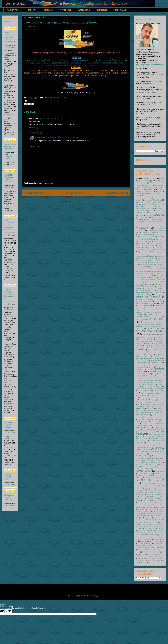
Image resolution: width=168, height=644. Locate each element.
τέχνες (160, 486)
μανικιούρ (139, 380)
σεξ (137, 460)
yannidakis (40, 137)
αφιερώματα (84, 10)
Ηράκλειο (147, 322)
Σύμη (156, 467)
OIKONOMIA (140, 548)
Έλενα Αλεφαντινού (154, 282)
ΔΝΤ (147, 267)
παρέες (160, 419)
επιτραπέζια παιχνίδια (154, 299)
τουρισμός (161, 494)
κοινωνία (145, 360)
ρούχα (145, 458)
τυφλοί (138, 501)
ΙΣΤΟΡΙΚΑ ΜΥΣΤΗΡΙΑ (144, 339)
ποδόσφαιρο (158, 428)
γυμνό (160, 245)
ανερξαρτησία (158, 202)
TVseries (147, 558)
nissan (160, 545)
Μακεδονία (154, 378)
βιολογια (155, 232)
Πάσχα (153, 421)
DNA (146, 531)
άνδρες (138, 202)
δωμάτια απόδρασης (149, 269)
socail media (158, 554)
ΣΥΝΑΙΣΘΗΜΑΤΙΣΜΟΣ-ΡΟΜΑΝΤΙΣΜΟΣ (146, 470)
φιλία (157, 507)
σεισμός (160, 458)
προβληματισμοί (141, 438)
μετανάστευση (149, 382)
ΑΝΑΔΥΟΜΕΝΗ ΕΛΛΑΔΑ (146, 196)
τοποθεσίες (151, 494)
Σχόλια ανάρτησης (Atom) (81, 201)
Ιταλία (160, 339)
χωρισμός (158, 518)
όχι (153, 413)
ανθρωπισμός (140, 206)
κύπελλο (152, 372)
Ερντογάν (154, 303)
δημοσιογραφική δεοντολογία (147, 254)
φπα (161, 509)
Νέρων (147, 402)
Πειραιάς (145, 423)
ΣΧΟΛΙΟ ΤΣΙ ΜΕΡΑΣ (60, 98)
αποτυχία (160, 213)
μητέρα (138, 384)
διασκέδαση (149, 260)
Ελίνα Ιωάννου (160, 284)
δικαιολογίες (149, 265)
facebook (139, 535)
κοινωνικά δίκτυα (156, 360)
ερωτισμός (139, 308)
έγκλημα (162, 271)
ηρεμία (159, 322)
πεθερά (138, 423)
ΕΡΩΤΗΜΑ (143, 305)
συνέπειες (158, 473)
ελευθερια (150, 284)
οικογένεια (158, 406)
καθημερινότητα (158, 341)
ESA (151, 531)
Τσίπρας (158, 499)
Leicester (156, 539)
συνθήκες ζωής (141, 475)
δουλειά (160, 267)
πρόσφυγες (159, 445)
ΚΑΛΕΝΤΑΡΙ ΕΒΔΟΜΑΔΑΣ (153, 346)
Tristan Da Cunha (159, 556)
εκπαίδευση (102, 10)
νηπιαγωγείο (155, 402)
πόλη (140, 432)
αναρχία (138, 200)
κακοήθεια (139, 346)
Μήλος (160, 382)
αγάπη (145, 183)
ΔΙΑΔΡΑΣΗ (140, 258)
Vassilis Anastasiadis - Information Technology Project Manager (10, 37)
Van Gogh (154, 558)
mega (157, 541)
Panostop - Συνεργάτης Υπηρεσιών (8, 477)
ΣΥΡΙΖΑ (138, 477)
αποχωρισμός (150, 215)
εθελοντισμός (143, 273)
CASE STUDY (149, 528)
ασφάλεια (161, 222)
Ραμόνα (160, 452)
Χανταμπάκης (140, 513)
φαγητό (149, 505)
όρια (149, 413)
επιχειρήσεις (147, 301)
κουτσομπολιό (140, 367)
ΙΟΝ (161, 335)
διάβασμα (150, 256)
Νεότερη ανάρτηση (34, 193)
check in (140, 531)
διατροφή (159, 260)
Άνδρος (147, 202)
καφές (159, 354)
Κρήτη (151, 367)
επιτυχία (138, 301)
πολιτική (148, 432)
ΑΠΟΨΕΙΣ (160, 215)
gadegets (162, 535)
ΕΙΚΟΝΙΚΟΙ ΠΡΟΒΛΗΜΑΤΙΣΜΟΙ (150, 275)
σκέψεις (143, 460)
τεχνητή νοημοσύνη (153, 488)
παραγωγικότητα (159, 417)
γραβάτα (153, 245)
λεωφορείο (150, 376)
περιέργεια (139, 425)
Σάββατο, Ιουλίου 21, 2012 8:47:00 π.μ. (64, 137)
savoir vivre (142, 554)
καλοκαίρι (139, 350)
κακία (160, 343)
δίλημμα (159, 265)
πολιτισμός (153, 434)
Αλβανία (138, 194)
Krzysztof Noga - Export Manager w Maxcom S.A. (10, 147)
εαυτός (138, 271)
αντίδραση (151, 209)
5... (161, 181)
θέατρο (138, 327)
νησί (163, 402)
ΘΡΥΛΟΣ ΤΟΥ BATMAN (150, 331)
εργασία (138, 303)
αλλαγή (148, 194)
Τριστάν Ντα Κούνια (156, 496)
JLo (145, 539)
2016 (143, 181)
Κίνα (157, 356)
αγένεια (157, 183)
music (149, 543)
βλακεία (162, 232)
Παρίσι (146, 421)
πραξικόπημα (149, 436)
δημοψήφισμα (140, 256)
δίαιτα (160, 258)
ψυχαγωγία (140, 522)
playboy (162, 548)
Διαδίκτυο (159, 256)
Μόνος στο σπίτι (159, 389)
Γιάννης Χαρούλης (156, 243)
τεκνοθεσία (145, 486)
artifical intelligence (142, 524)
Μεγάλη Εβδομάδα (150, 380)
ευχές (160, 314)
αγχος (161, 185)
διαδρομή (152, 258)
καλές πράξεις (141, 348)
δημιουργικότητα (143, 252)
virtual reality (152, 561)
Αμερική (158, 194)
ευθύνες (148, 312)
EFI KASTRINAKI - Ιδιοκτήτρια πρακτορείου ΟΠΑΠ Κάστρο (10, 178)
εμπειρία (48, 10)
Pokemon (141, 550)
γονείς (145, 245)
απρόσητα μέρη (157, 217)
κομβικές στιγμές (157, 365)
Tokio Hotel (148, 556)
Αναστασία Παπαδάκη (153, 200)
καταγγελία (158, 352)
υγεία (155, 501)
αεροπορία (146, 187)
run (163, 552)
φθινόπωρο (149, 507)
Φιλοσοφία (142, 509)
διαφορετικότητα (141, 262)
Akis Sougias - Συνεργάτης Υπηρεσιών (9, 497)
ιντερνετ (154, 335)
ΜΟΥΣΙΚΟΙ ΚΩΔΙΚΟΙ (156, 391)
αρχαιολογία (145, 219)
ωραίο (155, 522)
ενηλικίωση (139, 290)
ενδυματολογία (150, 288)
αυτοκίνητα (157, 224)
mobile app (141, 543)
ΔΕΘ (153, 248)
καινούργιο (139, 343)
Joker (150, 539)
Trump (140, 558)
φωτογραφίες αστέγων (143, 511)
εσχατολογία (150, 308)
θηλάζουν (139, 329)
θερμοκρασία (148, 327)
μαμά (161, 378)
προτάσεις (139, 449)
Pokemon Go (152, 550)
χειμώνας (160, 513)
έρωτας (162, 303)
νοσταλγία (146, 404)
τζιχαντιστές (140, 492)
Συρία (161, 475)
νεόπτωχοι (139, 402)
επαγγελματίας (140, 293)
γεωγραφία (147, 241)
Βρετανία (139, 239)
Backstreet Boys (157, 524)
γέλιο (152, 239)
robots (158, 552)
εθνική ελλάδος (156, 273)
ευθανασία (139, 312)
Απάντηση (33, 128)
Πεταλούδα (139, 428)
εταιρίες (149, 310)
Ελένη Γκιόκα (140, 284)
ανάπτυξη (158, 198)
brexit (162, 526)
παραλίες (141, 419)
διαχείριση (153, 262)
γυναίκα (138, 248)
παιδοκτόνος (157, 415)
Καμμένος (151, 350)
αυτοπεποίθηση (156, 226)
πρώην (143, 452)
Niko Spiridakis (148, 545)
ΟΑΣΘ (159, 404)
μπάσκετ (152, 393)
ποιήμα (138, 430)
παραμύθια (151, 419)
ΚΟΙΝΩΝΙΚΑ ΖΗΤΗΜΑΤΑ (147, 363)
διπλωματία (139, 267)
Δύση (137, 269)
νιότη (139, 404)
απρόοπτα (145, 217)
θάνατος (160, 325)
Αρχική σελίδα (14, 10)
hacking (160, 537)
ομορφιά (148, 411)
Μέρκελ (138, 382)
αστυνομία (152, 222)
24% (157, 181)
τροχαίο (150, 499)
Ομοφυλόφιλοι (158, 411)
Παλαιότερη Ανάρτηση (117, 193)
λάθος (160, 374)
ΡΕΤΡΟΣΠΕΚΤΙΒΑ (142, 456)
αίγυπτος (139, 191)
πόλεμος (162, 430)
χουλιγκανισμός (141, 516)
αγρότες (154, 185)
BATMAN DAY (147, 526)
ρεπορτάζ (156, 454)
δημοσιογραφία (157, 252)
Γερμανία (159, 239)
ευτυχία (151, 314)
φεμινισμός (139, 507)
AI (161, 522)
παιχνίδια (139, 417)
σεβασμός (152, 458)
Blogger (96, 595)
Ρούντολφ (158, 456)
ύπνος (160, 503)
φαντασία (159, 505)
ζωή (142, 319)
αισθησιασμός (148, 191)
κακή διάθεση (151, 343)
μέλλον (160, 380)
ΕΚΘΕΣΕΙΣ (151, 280)
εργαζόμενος (158, 301)
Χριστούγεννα (156, 516)
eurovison (150, 533)
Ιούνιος (151, 337)
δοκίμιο (153, 267)
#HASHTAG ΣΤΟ (149, 178)
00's (163, 179)
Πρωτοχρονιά (151, 452)
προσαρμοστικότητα (155, 443)
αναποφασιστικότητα (143, 198)
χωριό (148, 518)
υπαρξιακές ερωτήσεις (146, 503)
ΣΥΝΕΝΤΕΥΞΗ (144, 473)
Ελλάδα (141, 286)
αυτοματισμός (140, 226)
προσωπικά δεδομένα (143, 447)
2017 (148, 181)
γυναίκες (146, 248)
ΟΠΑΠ (143, 413)
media (151, 541)
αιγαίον (160, 189)
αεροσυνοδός (158, 187)
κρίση (159, 367)
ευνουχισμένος (158, 312)
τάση (137, 486)
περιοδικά (149, 425)
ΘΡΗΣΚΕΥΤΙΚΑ (154, 329)
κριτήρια (138, 369)
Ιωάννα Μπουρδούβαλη (143, 341)
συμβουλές (139, 467)
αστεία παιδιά (142, 222)
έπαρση (150, 293)
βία (149, 232)
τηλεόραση (139, 494)
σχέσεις (148, 477)
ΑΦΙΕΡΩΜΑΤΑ (142, 228)
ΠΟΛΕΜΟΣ (153, 430)
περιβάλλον (159, 423)
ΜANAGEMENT (141, 400)
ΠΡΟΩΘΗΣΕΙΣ (158, 449)
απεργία (149, 211)
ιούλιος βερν (140, 337)
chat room (161, 528)
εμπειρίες (139, 288)
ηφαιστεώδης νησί (142, 325)
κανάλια (160, 350)
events (159, 533)
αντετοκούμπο (140, 209)
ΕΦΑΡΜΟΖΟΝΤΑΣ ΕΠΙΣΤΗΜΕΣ (148, 316)
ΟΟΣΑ (137, 413)
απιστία (159, 211)
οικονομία (139, 408)
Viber (161, 558)
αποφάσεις (139, 215)
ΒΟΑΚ (141, 235)
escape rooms (158, 531)
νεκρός (160, 400)
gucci (153, 537)
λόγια (160, 376)
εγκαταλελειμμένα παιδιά (150, 271)
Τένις (153, 486)
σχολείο (158, 477)
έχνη (137, 319)
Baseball (138, 526)
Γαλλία (146, 239)
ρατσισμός (139, 454)
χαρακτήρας (150, 513)
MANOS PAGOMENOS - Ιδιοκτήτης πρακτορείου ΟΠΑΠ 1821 (9, 225)
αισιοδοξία (159, 191)
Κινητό (138, 360)
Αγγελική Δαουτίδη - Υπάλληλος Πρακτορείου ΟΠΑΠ (8, 294)
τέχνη (138, 488)
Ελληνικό (152, 286)
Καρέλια (148, 352)
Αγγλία (151, 183)
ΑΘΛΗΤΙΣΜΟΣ (148, 189)
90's (139, 183)
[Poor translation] (8, 611)
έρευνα (146, 303)
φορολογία (152, 509)
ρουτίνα (138, 458)
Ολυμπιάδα (159, 408)
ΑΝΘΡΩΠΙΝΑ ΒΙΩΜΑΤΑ (146, 204)
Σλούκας (138, 462)
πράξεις (140, 436)
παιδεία (159, 413)
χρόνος (138, 518)
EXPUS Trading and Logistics (9, 157)
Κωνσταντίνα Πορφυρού (145, 374)
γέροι (137, 241)
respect (151, 552)
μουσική (141, 391)
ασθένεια (155, 219)
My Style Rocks (158, 543)
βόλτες (150, 235)
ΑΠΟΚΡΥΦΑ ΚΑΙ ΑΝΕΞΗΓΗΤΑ (145, 213)
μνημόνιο (152, 384)
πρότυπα (147, 449)
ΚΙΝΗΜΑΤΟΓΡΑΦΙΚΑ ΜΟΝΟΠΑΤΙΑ (148, 358)
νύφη (153, 404)
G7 (156, 535)
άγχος (138, 187)
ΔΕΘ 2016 (160, 248)
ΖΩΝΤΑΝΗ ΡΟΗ (155, 319)
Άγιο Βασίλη (146, 185)
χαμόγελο (160, 511)
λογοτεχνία (139, 378)
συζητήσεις (159, 464)
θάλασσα (152, 325)
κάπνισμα (139, 352)
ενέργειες (160, 288)
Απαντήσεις (37, 133)
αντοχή (160, 209)
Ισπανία (159, 337)
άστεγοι (162, 219)
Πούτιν (162, 434)
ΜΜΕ (145, 384)
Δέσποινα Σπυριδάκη (142, 250)
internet (138, 539)
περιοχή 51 (159, 425)
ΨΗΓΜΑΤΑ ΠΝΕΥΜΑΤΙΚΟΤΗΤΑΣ (148, 520)
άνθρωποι (156, 206)
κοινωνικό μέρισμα (142, 365)
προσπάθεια (139, 445)
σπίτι (137, 464)
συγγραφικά (65, 10)
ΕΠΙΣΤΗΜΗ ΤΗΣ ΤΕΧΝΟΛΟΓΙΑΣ (148, 297)
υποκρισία (139, 505)
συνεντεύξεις (160, 471)
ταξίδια (160, 483)
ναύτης (153, 400)
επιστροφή (139, 299)
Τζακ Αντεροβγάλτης (155, 490)
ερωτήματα (158, 306)
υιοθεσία (162, 501)
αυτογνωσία (143, 224)
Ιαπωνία (145, 335)
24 (153, 181)
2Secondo (11, 47)
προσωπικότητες (157, 447)
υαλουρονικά (147, 501)
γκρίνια (138, 245)
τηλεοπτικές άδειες (155, 492)
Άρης (137, 219)
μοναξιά (138, 389)
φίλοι (163, 507)
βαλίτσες (152, 230)
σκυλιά (153, 460)
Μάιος (147, 378)
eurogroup (139, 533)
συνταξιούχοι (152, 475)
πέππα (152, 423)
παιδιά (146, 415)
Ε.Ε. (160, 269)
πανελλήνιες (148, 417)
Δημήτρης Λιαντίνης (158, 250)
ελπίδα (160, 286)
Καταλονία (139, 354)
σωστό (146, 483)
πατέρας (160, 421)
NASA (137, 545)
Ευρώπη (139, 314)
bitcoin (156, 526)
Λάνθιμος (139, 376)
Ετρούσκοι (158, 310)
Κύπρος (160, 372)
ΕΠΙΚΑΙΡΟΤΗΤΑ (143, 295)
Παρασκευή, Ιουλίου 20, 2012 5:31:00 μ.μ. (56, 118)
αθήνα (138, 189)
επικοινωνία (120, 10)
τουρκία (141, 496)
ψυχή (148, 522)
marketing (144, 541)
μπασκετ (144, 393)
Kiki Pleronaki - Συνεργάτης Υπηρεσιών (9, 425)
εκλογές (159, 280)
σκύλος (160, 460)
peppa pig (154, 548)
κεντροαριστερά (141, 356)
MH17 (163, 541)
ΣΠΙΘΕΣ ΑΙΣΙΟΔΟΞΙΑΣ (152, 462)
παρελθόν (139, 421)
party (148, 548)
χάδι (153, 511)
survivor (138, 556)
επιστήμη (158, 295)
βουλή (159, 235)
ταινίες (153, 483)
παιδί (138, 415)
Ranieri (144, 552)
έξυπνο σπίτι (158, 290)
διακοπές (139, 260)
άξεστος (138, 211)
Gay (139, 537)
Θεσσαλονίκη (158, 327)
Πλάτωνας (148, 428)
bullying (140, 528)
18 (138, 181)
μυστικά (157, 398)
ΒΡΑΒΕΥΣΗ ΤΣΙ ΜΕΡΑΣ (147, 237)
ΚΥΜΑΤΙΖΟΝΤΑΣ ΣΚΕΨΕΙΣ (150, 370)
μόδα (160, 384)
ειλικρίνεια (144, 278)
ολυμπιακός (139, 411)
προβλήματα (159, 436)
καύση (150, 354)
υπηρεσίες (33, 10)
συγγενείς (151, 464)
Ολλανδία (149, 408)
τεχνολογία (139, 490)
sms (150, 554)
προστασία (149, 445)
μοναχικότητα (147, 389)
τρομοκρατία (140, 499)
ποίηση (145, 430)
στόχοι (143, 464)
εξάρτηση (148, 290)
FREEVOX (148, 535)
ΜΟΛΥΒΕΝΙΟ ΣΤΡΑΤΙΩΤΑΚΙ (147, 386)
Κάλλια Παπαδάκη (156, 348)
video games (140, 561)
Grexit (146, 537)
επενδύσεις (158, 293)
